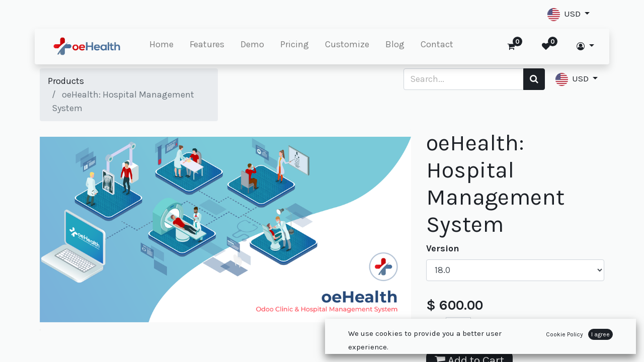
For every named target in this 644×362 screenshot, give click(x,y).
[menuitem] (167, 47)
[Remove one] (436, 328)
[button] (569, 14)
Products (66, 81)
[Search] (534, 79)
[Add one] (480, 328)
